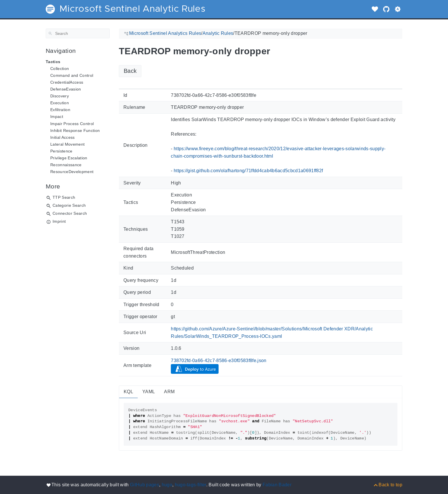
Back (130, 71)
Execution (60, 103)
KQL (128, 392)
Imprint (59, 221)
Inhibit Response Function (75, 130)
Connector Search (70, 213)
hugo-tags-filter (191, 485)
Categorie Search (69, 205)
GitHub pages (145, 485)
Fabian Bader (277, 485)
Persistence (61, 151)
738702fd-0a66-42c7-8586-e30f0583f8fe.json (219, 361)
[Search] (78, 33)
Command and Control (72, 75)
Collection (60, 69)
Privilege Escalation (69, 158)
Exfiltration (60, 110)
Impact (57, 117)
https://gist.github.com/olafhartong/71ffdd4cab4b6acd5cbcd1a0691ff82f (248, 171)
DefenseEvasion (66, 89)
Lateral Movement (67, 144)
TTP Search (64, 197)
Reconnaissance (66, 165)
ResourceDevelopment (72, 172)
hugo (167, 485)
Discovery (60, 96)
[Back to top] (388, 485)
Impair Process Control (72, 124)
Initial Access (63, 137)
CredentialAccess (67, 82)
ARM (169, 392)
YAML (149, 392)
